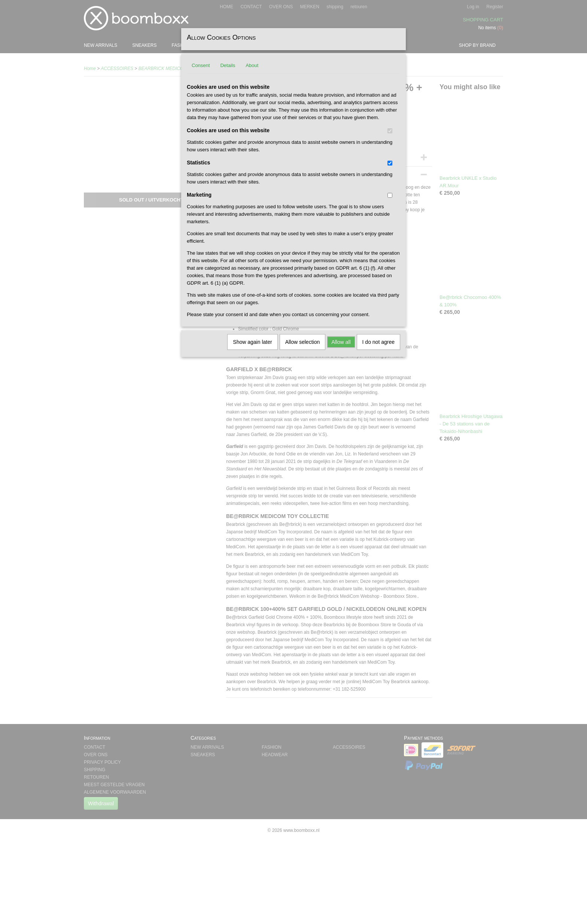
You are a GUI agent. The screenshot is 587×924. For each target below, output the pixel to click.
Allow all (341, 342)
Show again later (252, 342)
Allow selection (303, 342)
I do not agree (378, 342)
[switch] (390, 131)
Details (228, 65)
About (252, 65)
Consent (201, 65)
